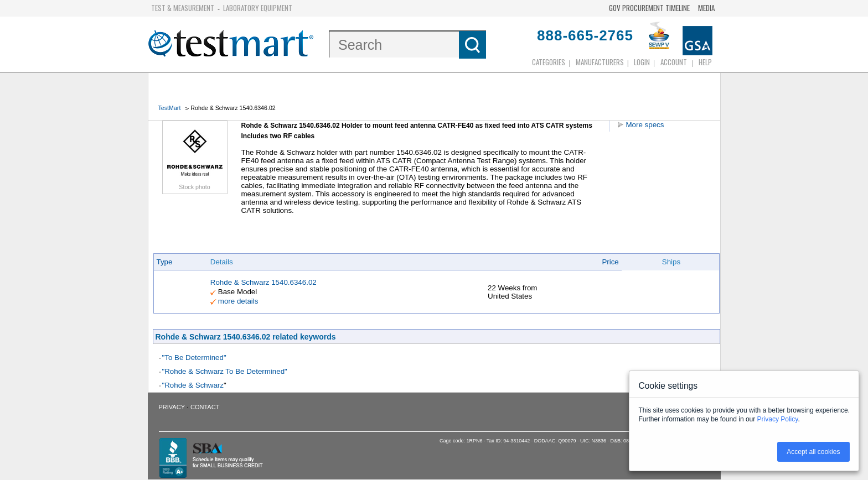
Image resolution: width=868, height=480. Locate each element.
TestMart (170, 108)
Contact (205, 407)
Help (705, 62)
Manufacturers (600, 62)
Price (610, 262)
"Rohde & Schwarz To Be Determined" (225, 371)
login (642, 62)
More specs (645, 125)
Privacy (172, 407)
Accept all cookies (813, 452)
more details (238, 301)
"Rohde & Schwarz (193, 385)
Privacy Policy (778, 419)
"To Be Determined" (194, 358)
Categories (549, 62)
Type (165, 262)
